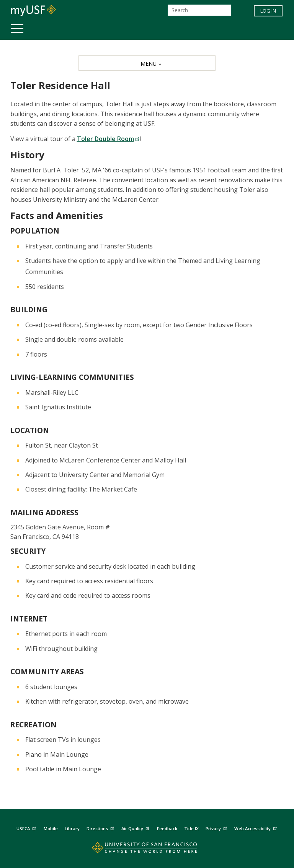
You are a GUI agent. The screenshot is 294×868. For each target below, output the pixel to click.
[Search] (199, 10)
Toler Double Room (108, 139)
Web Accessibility (256, 828)
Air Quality (136, 828)
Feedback (167, 828)
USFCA (27, 828)
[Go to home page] (147, 849)
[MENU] (147, 63)
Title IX (191, 828)
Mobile (51, 828)
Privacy (217, 828)
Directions (101, 828)
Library (72, 828)
